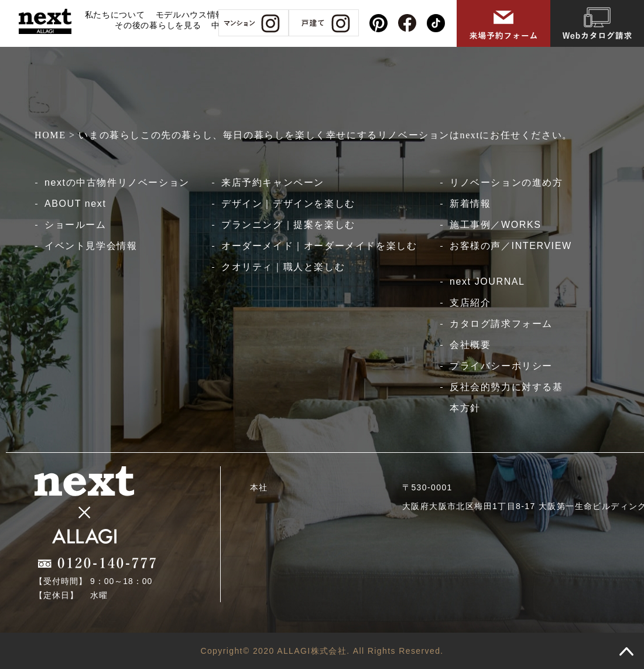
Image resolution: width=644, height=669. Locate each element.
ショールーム (76, 225)
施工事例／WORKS (495, 225)
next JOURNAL (487, 281)
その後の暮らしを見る (158, 25)
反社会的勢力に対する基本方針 (506, 397)
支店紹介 (470, 303)
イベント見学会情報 (91, 246)
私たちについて (115, 15)
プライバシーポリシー (501, 366)
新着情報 (470, 204)
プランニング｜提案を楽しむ (288, 225)
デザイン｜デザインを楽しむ (288, 204)
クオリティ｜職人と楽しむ (283, 267)
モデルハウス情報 (190, 15)
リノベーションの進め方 (506, 182)
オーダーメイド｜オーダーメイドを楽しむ (319, 246)
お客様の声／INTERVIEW (511, 246)
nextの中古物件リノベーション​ (117, 182)
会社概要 (470, 345)
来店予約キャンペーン (273, 182)
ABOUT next (76, 204)
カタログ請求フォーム (501, 324)
